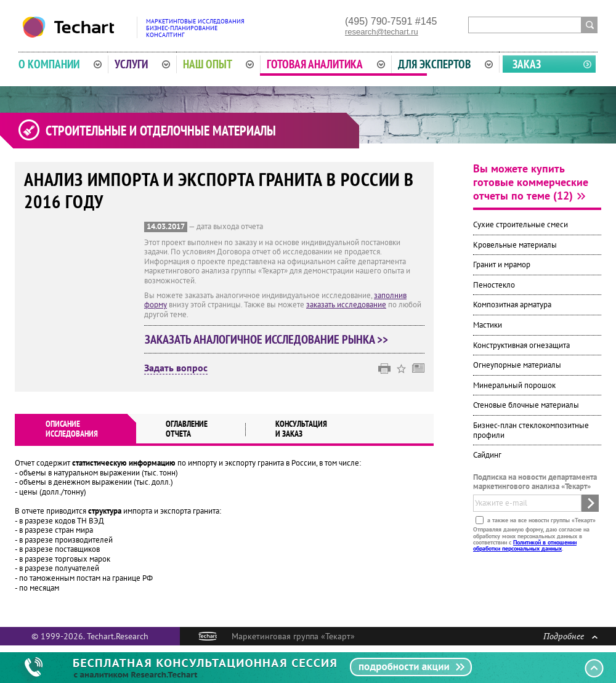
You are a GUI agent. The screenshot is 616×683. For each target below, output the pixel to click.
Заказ (527, 64)
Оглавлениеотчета (187, 429)
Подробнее (570, 636)
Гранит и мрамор (502, 265)
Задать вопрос (176, 368)
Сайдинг (487, 455)
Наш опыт (219, 64)
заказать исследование (346, 305)
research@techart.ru (382, 32)
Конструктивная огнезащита (521, 345)
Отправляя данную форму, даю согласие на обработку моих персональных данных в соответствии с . (531, 539)
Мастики (488, 325)
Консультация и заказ (301, 429)
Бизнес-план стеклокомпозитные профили (531, 430)
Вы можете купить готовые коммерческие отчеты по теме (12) (531, 182)
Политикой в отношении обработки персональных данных (525, 545)
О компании (60, 64)
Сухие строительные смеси (521, 224)
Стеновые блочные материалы (526, 405)
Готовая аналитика (326, 64)
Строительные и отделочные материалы (161, 131)
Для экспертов (445, 64)
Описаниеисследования (72, 429)
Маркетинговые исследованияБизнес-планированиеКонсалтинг (195, 28)
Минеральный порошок (514, 385)
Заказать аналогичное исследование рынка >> (266, 339)
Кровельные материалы (515, 245)
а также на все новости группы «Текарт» (541, 520)
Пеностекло (494, 285)
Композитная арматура (512, 305)
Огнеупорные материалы (517, 365)
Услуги (142, 64)
